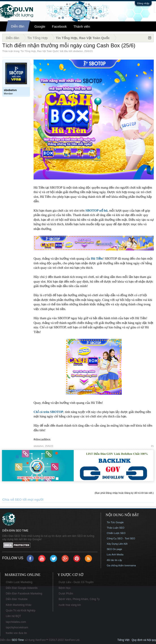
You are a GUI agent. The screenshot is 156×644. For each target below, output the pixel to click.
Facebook (59, 26)
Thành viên (82, 26)
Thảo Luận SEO (116, 528)
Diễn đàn (18, 26)
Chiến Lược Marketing (19, 582)
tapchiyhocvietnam (17, 627)
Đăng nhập (143, 3)
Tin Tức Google (115, 522)
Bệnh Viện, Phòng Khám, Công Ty (79, 599)
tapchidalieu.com (16, 622)
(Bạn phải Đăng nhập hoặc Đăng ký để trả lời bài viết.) (124, 493)
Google (40, 26)
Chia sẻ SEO (12, 500)
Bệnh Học (65, 588)
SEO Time (18, 640)
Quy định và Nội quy (144, 640)
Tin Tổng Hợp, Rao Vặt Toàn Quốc (40, 51)
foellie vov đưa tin (16, 633)
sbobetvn (78, 51)
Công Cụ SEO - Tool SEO (121, 538)
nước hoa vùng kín (70, 605)
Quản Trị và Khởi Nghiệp (21, 611)
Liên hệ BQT (13, 616)
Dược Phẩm (66, 594)
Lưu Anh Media (115, 554)
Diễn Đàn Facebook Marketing (24, 594)
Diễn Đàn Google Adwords (22, 588)
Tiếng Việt (123, 640)
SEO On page (114, 549)
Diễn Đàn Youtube (17, 599)
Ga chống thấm (115, 565)
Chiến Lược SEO (116, 533)
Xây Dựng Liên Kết (117, 544)
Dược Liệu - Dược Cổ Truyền (76, 582)
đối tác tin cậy (114, 560)
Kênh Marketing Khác (19, 605)
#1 (152, 446)
